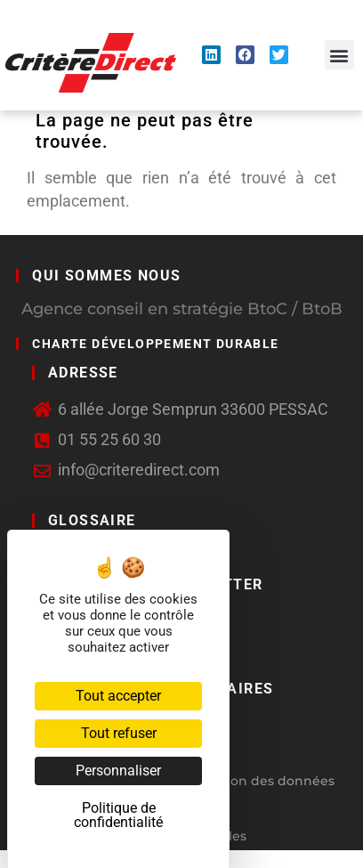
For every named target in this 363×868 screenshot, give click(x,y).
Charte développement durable (155, 344)
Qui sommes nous (106, 276)
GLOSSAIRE (92, 520)
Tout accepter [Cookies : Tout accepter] (118, 696)
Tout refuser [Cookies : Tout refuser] (119, 733)
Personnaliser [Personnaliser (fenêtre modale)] (118, 771)
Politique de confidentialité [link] (118, 815)
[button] (339, 55)
